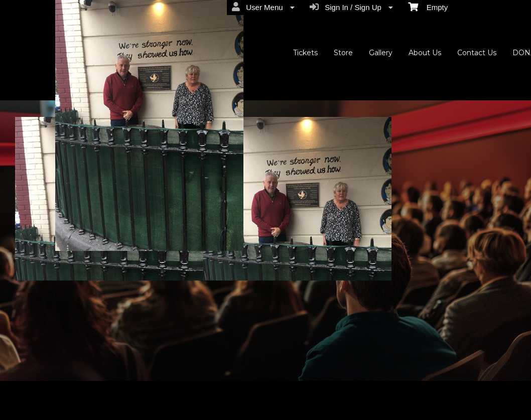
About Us (425, 53)
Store (343, 53)
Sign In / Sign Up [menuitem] (351, 7)
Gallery (381, 53)
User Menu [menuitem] (263, 7)
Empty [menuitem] (428, 7)
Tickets (305, 53)
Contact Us (477, 53)
